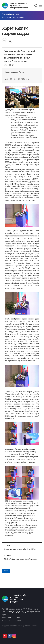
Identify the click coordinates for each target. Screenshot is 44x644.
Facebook (10, 636)
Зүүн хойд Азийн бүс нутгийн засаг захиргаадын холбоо (19, 5)
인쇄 (10, 41)
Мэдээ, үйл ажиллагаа (11, 14)
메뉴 (40, 6)
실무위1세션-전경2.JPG (19, 79)
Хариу (6, 571)
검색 (36, 6)
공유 (5, 41)
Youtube (5, 636)
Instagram (14, 636)
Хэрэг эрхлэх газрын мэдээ (13, 17)
